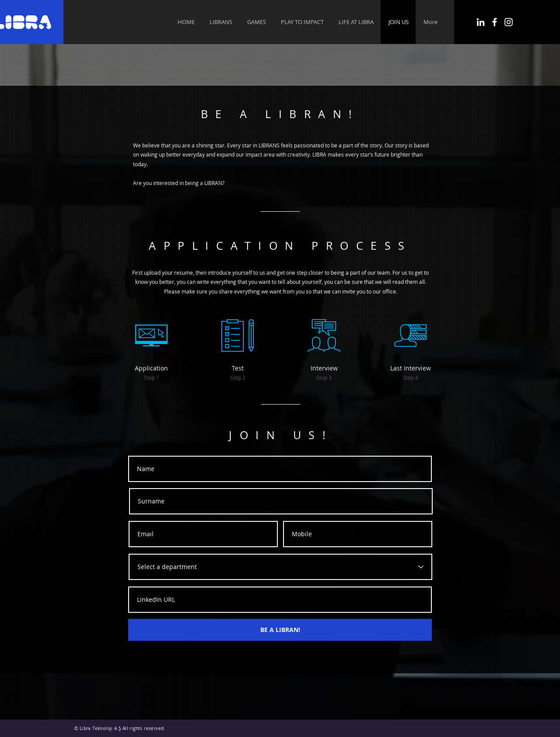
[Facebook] (495, 22)
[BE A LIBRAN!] (280, 630)
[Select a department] (280, 567)
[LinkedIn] (481, 22)
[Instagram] (509, 22)
